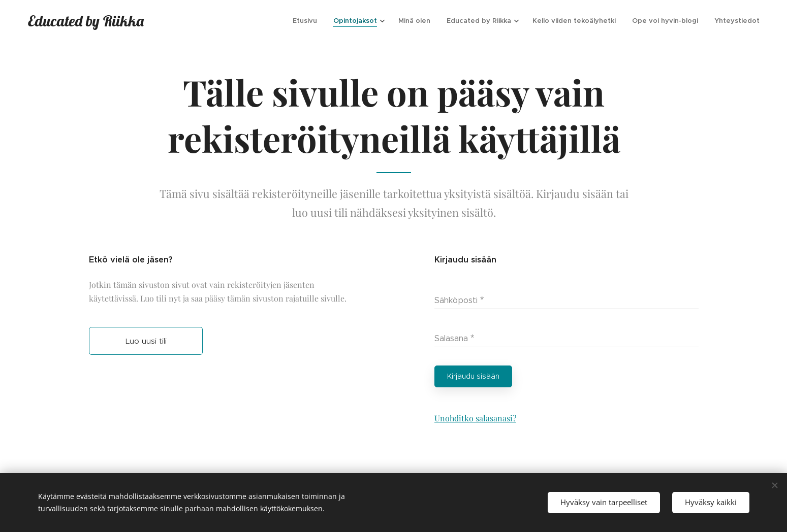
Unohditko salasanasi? (475, 418)
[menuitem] (308, 21)
